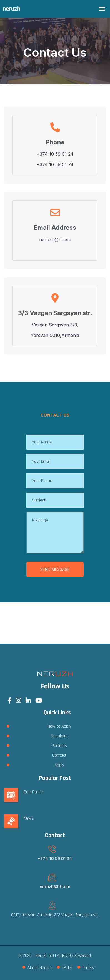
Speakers (59, 736)
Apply (59, 765)
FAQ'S (67, 968)
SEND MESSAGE (55, 569)
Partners (59, 746)
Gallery (88, 968)
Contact (59, 755)
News (29, 818)
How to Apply (59, 726)
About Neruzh (40, 968)
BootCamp (33, 792)
